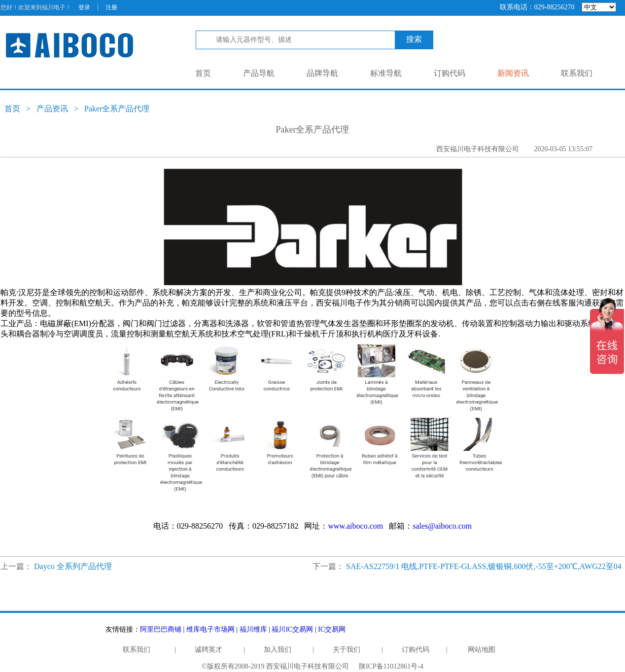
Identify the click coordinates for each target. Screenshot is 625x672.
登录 (84, 7)
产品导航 (259, 73)
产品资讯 (52, 109)
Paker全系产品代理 (117, 109)
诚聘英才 (208, 650)
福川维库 (253, 629)
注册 (111, 7)
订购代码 (450, 73)
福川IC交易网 (292, 629)
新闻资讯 (513, 73)
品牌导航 (322, 73)
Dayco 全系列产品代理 (73, 566)
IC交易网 (332, 629)
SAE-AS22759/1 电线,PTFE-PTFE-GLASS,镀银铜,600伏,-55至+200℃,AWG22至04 (484, 566)
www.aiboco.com (355, 526)
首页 (203, 73)
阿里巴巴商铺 (161, 629)
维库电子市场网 (210, 629)
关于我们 (347, 650)
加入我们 (278, 650)
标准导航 (386, 73)
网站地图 (482, 650)
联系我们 (577, 73)
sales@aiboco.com (442, 526)
